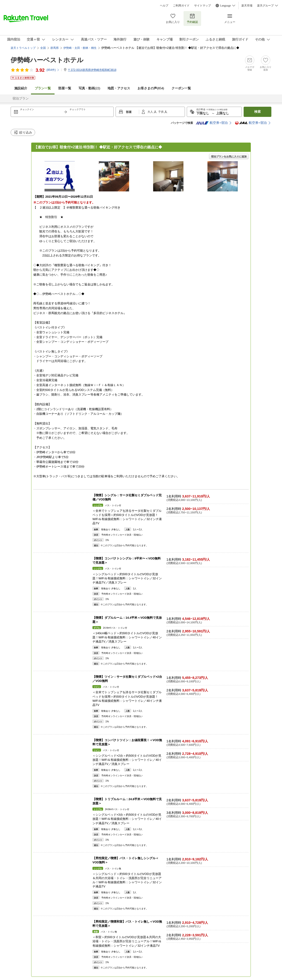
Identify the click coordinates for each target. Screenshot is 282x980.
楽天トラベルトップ (23, 48)
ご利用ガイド (181, 6)
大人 (151, 112)
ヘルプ (164, 6)
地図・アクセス (119, 88)
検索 (257, 112)
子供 (161, 112)
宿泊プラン (21, 98)
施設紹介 (21, 88)
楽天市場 (247, 6)
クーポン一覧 (181, 88)
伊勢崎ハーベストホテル (47, 60)
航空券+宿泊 (212, 123)
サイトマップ (202, 6)
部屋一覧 (65, 88)
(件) (53, 70)
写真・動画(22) (89, 88)
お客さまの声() (151, 88)
